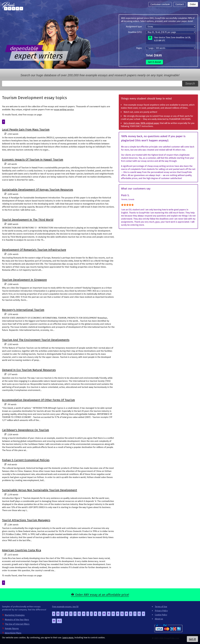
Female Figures (12, 629)
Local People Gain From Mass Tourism (26, 130)
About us (159, 619)
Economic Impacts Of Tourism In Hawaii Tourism (33, 160)
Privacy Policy (161, 611)
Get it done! (154, 62)
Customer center (159, 4)
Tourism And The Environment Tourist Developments (36, 340)
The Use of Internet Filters (17, 624)
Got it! (192, 639)
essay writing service (64, 110)
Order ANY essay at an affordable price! (102, 595)
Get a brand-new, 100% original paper (141, 123)
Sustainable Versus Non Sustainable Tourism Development (40, 490)
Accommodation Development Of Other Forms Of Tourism (38, 400)
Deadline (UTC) (135, 32)
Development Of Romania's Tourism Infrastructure (34, 250)
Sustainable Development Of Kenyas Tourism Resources (38, 190)
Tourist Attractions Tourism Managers (26, 520)
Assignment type (134, 27)
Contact (180, 4)
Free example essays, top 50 (65, 607)
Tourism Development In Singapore (24, 280)
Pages (139, 48)
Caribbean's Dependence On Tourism (26, 430)
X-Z (59, 621)
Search (190, 83)
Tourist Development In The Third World (28, 220)
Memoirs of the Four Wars (17, 620)
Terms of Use (161, 607)
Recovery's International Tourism (23, 310)
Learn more (68, 638)
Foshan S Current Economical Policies (26, 460)
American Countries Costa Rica (22, 550)
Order (193, 4)
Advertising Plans (13, 633)
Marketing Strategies (15, 615)
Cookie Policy (161, 615)
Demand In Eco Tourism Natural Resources (29, 370)
